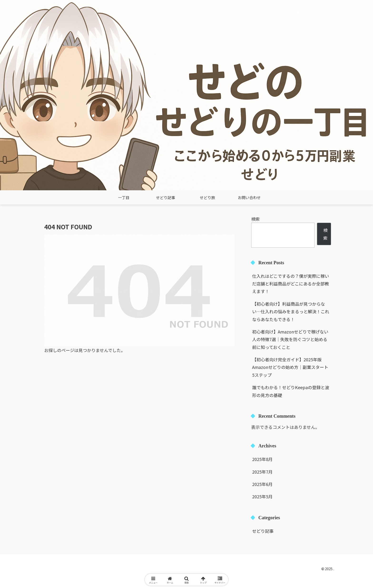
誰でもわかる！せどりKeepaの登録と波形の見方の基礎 (291, 391)
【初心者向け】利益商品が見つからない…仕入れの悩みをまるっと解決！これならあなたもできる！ (291, 311)
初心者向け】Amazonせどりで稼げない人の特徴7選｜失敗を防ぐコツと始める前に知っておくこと (290, 339)
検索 (255, 219)
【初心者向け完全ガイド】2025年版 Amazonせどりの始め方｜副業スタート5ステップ (290, 367)
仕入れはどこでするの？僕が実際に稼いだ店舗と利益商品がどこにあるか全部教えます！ (291, 284)
